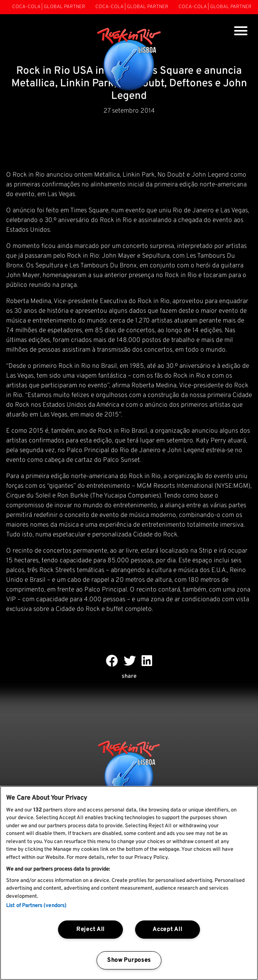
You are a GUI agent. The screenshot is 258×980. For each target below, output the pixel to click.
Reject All (90, 930)
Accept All (167, 930)
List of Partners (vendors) (36, 906)
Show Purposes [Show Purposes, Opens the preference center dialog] (129, 960)
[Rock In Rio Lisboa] (129, 60)
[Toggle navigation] (241, 32)
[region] (129, 883)
